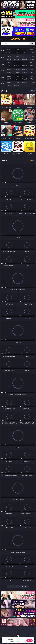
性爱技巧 (32, 79)
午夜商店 (17, 83)
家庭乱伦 (17, 76)
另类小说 (17, 79)
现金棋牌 (24, 52)
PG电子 (9, 50)
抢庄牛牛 (32, 52)
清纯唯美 (17, 72)
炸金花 (17, 52)
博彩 (3, 51)
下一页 (21, 586)
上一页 (15, 586)
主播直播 (24, 59)
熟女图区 (24, 72)
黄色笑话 (24, 79)
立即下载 (30, 640)
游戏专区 (32, 50)
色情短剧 (17, 86)
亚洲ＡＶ (9, 56)
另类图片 (32, 72)
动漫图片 (32, 69)
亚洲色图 (17, 69)
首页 (10, 586)
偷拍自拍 (17, 63)
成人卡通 (24, 63)
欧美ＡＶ (24, 56)
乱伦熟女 (24, 66)
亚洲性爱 (9, 63)
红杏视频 (9, 86)
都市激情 (9, 76)
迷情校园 (9, 79)
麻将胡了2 (9, 52)
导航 (3, 84)
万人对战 (24, 50)
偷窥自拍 (9, 69)
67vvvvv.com (18, 39)
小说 (3, 77)
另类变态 (32, 66)
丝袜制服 (17, 59)
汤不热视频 (32, 83)
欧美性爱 (32, 63)
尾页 (26, 586)
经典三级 (17, 66)
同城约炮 (9, 83)
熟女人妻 (9, 59)
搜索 (32, 43)
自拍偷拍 (17, 56)
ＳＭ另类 (32, 59)
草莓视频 (24, 83)
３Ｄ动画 (32, 56)
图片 (3, 71)
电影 (3, 64)
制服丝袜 (9, 66)
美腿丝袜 (9, 72)
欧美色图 (24, 69)
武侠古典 (32, 76)
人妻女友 (24, 76)
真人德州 (17, 50)
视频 (3, 57)
